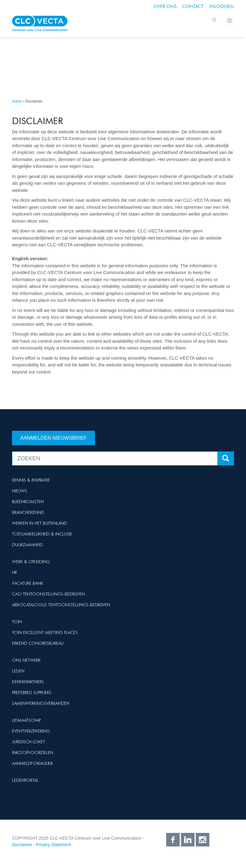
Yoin (17, 622)
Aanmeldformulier (32, 763)
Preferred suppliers (32, 692)
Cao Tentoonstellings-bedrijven (48, 594)
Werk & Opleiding (31, 562)
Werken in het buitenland (39, 523)
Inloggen (222, 6)
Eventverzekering (31, 731)
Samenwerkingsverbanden (41, 703)
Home (17, 101)
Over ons (165, 6)
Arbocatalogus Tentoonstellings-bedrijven (61, 605)
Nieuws (20, 491)
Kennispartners (28, 682)
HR (14, 572)
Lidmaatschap (26, 720)
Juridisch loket (29, 742)
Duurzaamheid (27, 545)
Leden (18, 671)
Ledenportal (25, 780)
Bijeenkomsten (28, 502)
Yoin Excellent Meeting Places (45, 632)
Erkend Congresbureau (38, 643)
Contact (193, 6)
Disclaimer (22, 845)
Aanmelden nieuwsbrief (53, 438)
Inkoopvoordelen (33, 753)
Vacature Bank (28, 583)
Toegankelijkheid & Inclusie (42, 534)
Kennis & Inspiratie (31, 480)
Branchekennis (28, 512)
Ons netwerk (26, 660)
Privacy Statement (54, 845)
